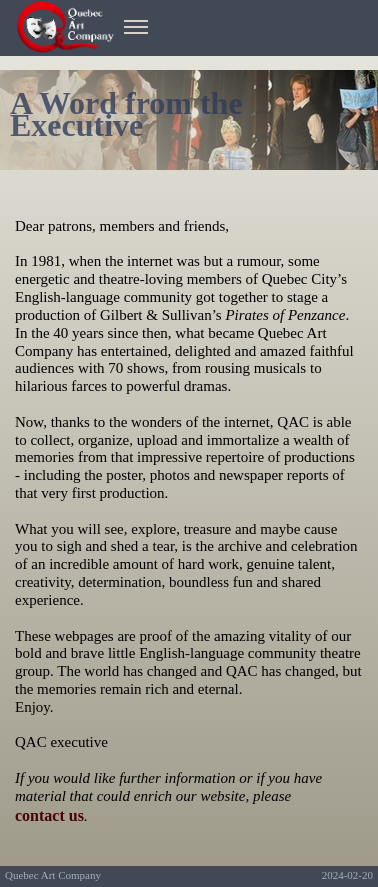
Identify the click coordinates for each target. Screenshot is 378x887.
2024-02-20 (347, 875)
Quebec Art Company (53, 875)
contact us (49, 815)
